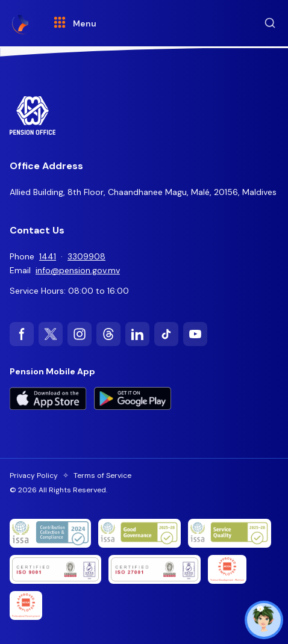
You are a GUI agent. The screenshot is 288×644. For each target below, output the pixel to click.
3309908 (86, 256)
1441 (48, 256)
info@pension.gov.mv (78, 270)
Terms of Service (102, 475)
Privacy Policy (34, 475)
